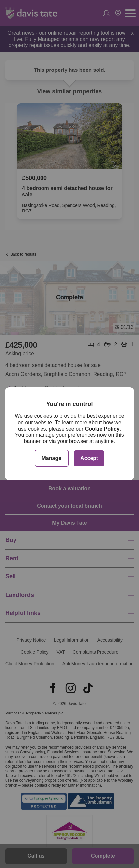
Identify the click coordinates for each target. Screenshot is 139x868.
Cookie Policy (102, 429)
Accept (89, 458)
